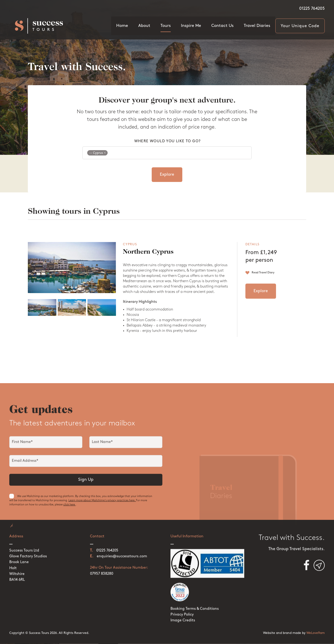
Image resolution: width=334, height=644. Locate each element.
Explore (167, 175)
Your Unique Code (300, 26)
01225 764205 (312, 9)
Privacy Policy (182, 608)
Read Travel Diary (263, 278)
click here (69, 508)
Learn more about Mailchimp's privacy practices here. (102, 504)
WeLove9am (316, 627)
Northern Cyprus (148, 257)
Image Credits (183, 614)
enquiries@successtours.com (122, 550)
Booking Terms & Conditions (195, 603)
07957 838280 (102, 567)
